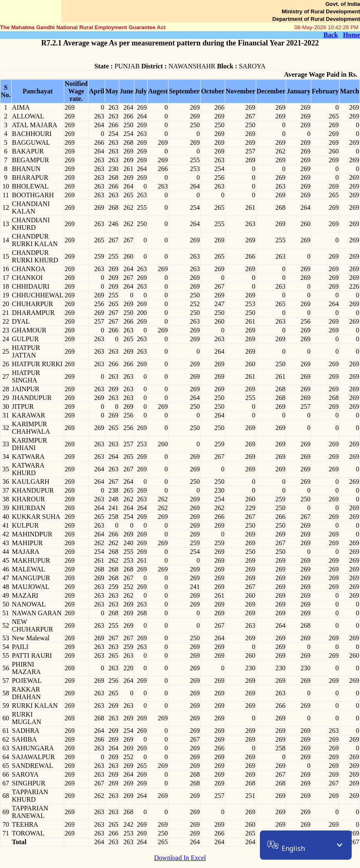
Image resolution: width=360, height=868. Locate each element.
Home (351, 35)
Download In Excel (180, 858)
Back (331, 35)
